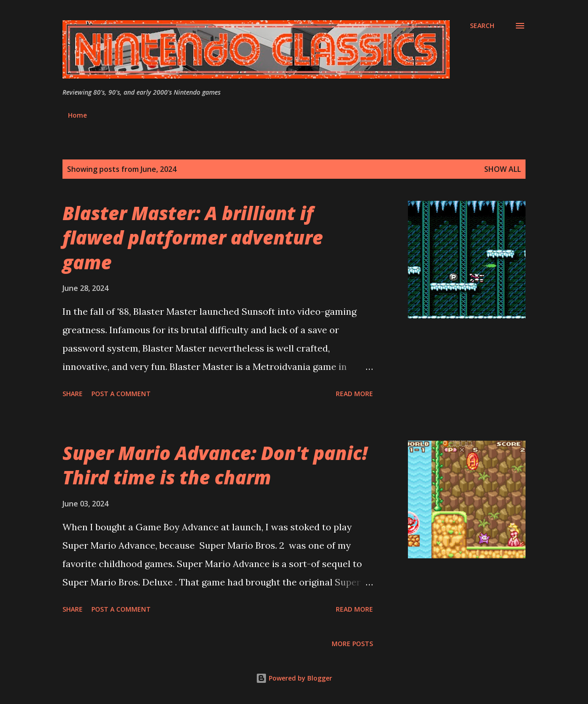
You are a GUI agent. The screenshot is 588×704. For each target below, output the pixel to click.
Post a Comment (121, 394)
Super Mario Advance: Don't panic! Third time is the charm (215, 465)
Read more (354, 394)
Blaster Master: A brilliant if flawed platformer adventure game (193, 238)
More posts (352, 644)
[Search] (482, 26)
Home (77, 115)
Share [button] (73, 394)
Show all (503, 169)
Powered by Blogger (294, 678)
